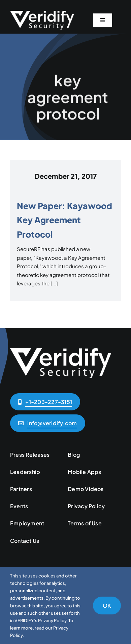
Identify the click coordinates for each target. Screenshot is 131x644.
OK (107, 606)
